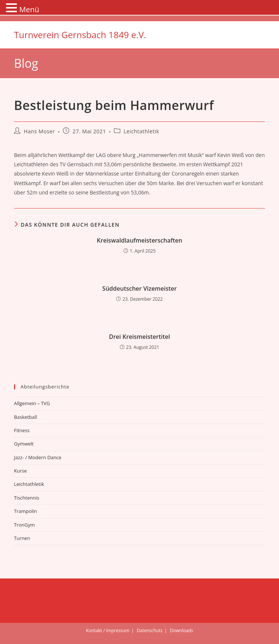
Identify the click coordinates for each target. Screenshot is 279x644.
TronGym (24, 525)
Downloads (181, 630)
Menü (29, 9)
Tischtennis (27, 498)
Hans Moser (39, 131)
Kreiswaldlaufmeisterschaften (140, 240)
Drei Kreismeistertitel (139, 337)
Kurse (21, 471)
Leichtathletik (141, 131)
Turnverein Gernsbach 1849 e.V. (80, 35)
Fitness (22, 430)
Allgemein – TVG (32, 403)
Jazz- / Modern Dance (38, 457)
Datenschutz (150, 630)
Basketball (26, 417)
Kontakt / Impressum (107, 630)
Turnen (22, 538)
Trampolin (26, 511)
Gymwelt (24, 444)
